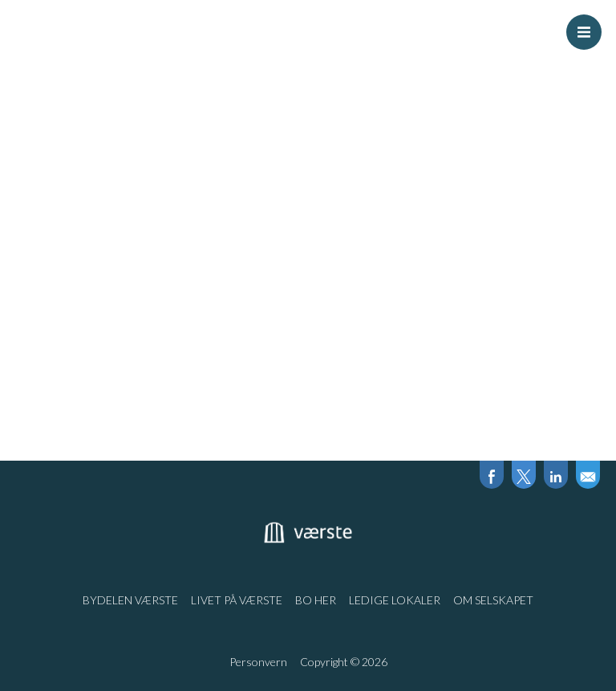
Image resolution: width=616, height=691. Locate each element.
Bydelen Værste (130, 600)
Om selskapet (493, 600)
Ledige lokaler (395, 600)
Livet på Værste (237, 600)
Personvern (258, 662)
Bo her (316, 600)
